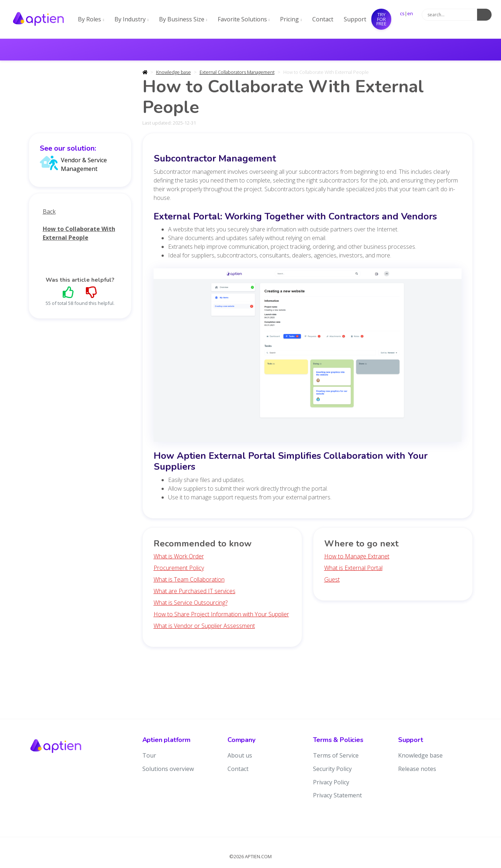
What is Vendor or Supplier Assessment (204, 626)
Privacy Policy (331, 782)
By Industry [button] (131, 19)
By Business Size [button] (183, 19)
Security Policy (332, 769)
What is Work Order (179, 556)
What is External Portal (353, 568)
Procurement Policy (179, 568)
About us (240, 755)
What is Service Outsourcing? (191, 603)
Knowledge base (174, 72)
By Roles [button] (91, 19)
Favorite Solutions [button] (244, 19)
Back (49, 211)
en (410, 13)
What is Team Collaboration (189, 579)
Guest (332, 579)
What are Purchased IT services (195, 591)
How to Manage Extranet (357, 556)
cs (402, 13)
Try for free (381, 19)
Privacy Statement (337, 795)
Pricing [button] (291, 19)
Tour (149, 755)
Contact (323, 19)
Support (355, 19)
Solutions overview (168, 769)
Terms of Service (336, 755)
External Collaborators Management (237, 72)
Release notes (417, 769)
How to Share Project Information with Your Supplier (221, 614)
